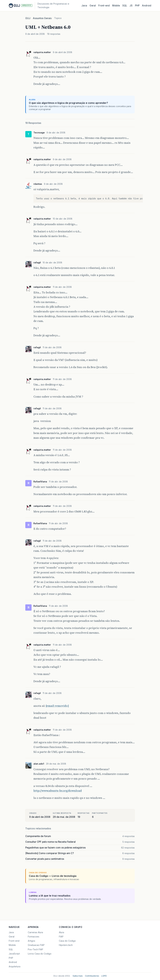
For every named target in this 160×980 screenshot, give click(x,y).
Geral (93, 6)
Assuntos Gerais (42, 18)
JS (131, 6)
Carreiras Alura (35, 932)
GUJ (28, 18)
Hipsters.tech (66, 945)
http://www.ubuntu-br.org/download (58, 791)
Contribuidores (92, 976)
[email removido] (57, 706)
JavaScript (14, 954)
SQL (125, 6)
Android (147, 6)
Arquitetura (15, 966)
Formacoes (34, 937)
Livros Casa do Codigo (40, 954)
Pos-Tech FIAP (35, 949)
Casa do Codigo (67, 941)
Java (84, 6)
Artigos (31, 941)
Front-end (14, 941)
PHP (137, 6)
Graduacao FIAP (36, 945)
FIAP (61, 937)
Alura (61, 932)
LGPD (104, 976)
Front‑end (104, 6)
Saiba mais (78, 976)
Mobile (116, 6)
